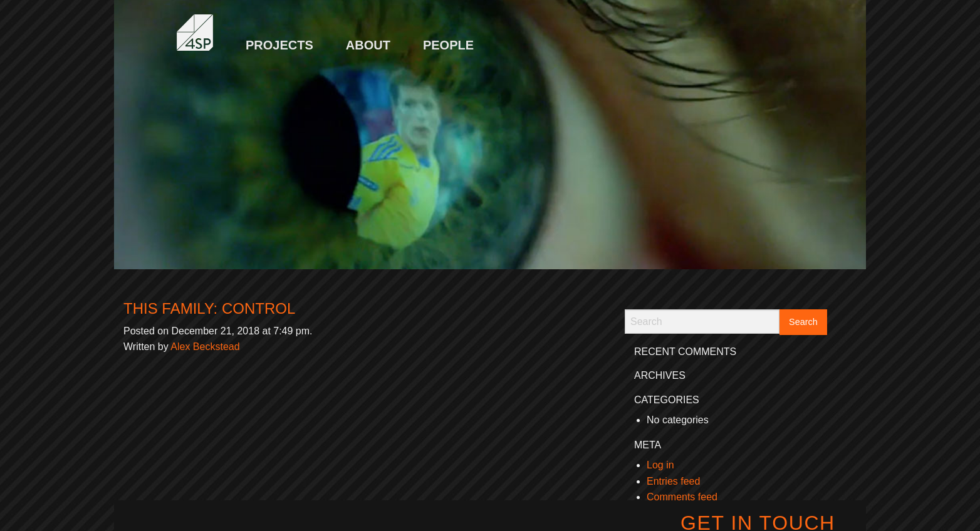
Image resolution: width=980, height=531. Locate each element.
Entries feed (673, 481)
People (448, 45)
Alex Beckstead (205, 347)
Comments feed (682, 497)
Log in (660, 465)
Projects (279, 45)
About (368, 45)
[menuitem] (279, 39)
